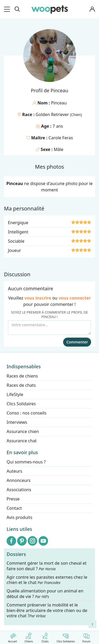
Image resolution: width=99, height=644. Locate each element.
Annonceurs (18, 480)
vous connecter (75, 298)
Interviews (17, 422)
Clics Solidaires (66, 637)
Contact (14, 508)
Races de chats (21, 385)
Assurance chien (23, 431)
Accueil (13, 637)
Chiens (29, 637)
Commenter (77, 342)
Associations (19, 490)
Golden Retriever (53, 114)
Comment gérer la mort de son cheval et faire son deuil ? (47, 566)
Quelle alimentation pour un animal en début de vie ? (45, 594)
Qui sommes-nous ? (26, 462)
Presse (13, 499)
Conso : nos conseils (27, 413)
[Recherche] (17, 9)
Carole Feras (61, 138)
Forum (86, 637)
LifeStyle (15, 394)
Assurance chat (22, 441)
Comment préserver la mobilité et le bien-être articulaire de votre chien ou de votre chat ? (47, 610)
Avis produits (19, 517)
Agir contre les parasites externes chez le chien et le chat (47, 580)
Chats (45, 637)
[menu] (8, 9)
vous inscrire (38, 298)
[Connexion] (92, 9)
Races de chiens (22, 376)
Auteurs (14, 471)
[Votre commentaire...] (49, 328)
